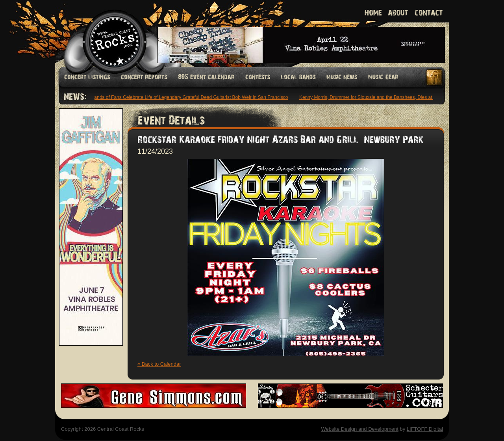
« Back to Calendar (159, 364)
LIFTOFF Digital (425, 429)
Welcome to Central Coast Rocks (105, 33)
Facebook (435, 77)
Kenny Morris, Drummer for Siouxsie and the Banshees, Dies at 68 (371, 97)
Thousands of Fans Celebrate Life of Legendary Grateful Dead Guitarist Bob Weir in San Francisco (186, 97)
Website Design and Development (359, 429)
